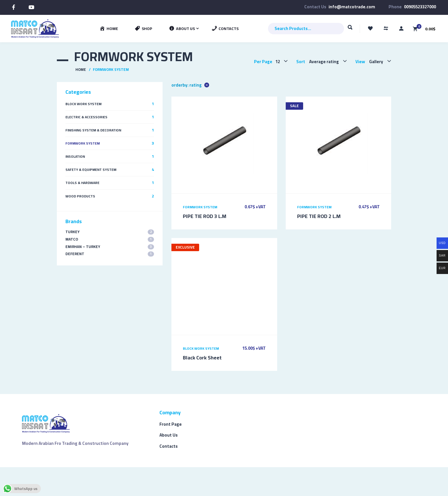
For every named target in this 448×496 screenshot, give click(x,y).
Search (350, 30)
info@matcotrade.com (352, 7)
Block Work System (201, 348)
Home (81, 69)
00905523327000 (420, 7)
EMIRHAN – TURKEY (110, 247)
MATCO (110, 239)
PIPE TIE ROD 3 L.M (205, 216)
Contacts (169, 446)
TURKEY (110, 232)
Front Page (171, 424)
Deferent (110, 254)
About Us (169, 435)
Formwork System (200, 207)
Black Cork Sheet (202, 358)
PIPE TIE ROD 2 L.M (319, 216)
